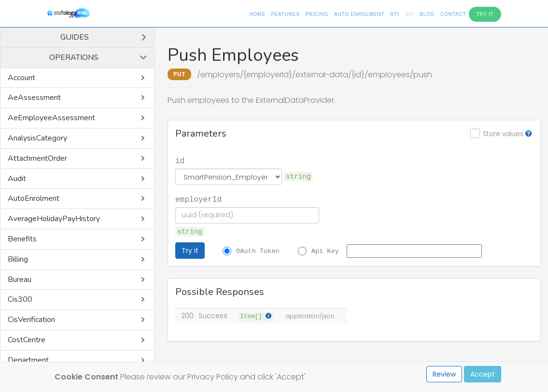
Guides (75, 37)
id (180, 160)
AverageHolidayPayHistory (54, 219)
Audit (17, 179)
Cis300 (20, 299)
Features (286, 14)
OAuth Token (258, 251)
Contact (453, 14)
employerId (198, 199)
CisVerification (31, 320)
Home (257, 14)
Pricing (317, 14)
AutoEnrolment (34, 198)
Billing (18, 259)
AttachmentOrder (37, 158)
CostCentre (27, 340)
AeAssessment (34, 98)
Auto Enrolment (359, 14)
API (410, 14)
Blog (427, 14)
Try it (190, 251)
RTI (394, 14)
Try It (485, 14)
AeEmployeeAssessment (51, 118)
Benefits (22, 239)
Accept (483, 374)
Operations (74, 57)
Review (444, 374)
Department (28, 360)
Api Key (325, 251)
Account (21, 78)
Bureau (20, 280)
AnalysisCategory (37, 138)
